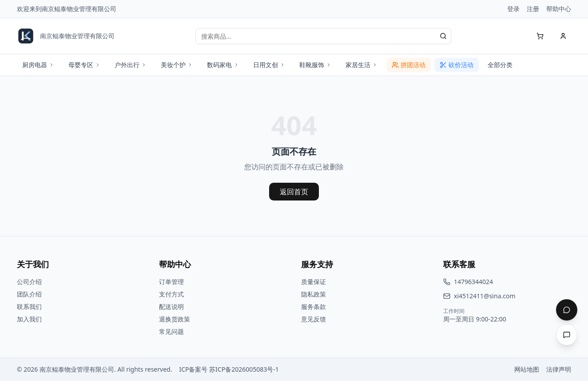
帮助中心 (559, 9)
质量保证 (314, 282)
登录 (513, 9)
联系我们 (29, 307)
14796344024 (473, 282)
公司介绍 (29, 282)
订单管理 (171, 282)
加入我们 (29, 319)
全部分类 (500, 65)
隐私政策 (314, 294)
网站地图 (527, 369)
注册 (533, 9)
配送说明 (171, 307)
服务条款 (314, 307)
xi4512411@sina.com (485, 296)
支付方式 (171, 294)
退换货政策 (175, 319)
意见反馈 (314, 319)
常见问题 (171, 331)
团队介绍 (29, 294)
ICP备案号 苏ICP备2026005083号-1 (229, 369)
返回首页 (294, 192)
